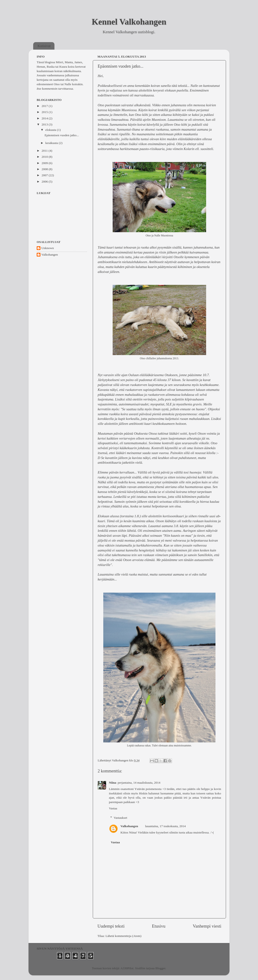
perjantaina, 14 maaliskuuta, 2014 (139, 783)
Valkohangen (129, 826)
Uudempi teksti (111, 926)
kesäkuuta (52, 143)
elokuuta (51, 130)
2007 (45, 175)
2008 (45, 169)
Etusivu (159, 926)
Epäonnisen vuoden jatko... (120, 66)
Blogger (160, 968)
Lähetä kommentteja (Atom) (123, 936)
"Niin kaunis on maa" (178, 536)
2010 (45, 157)
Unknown (48, 248)
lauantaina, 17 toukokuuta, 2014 (165, 826)
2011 (45, 151)
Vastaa (113, 808)
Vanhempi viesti (207, 926)
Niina (113, 783)
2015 (45, 112)
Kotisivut (44, 46)
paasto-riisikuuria (152, 149)
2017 (45, 106)
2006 (45, 182)
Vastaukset (121, 818)
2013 (45, 124)
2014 (45, 118)
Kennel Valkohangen (129, 22)
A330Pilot (127, 968)
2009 (45, 163)
